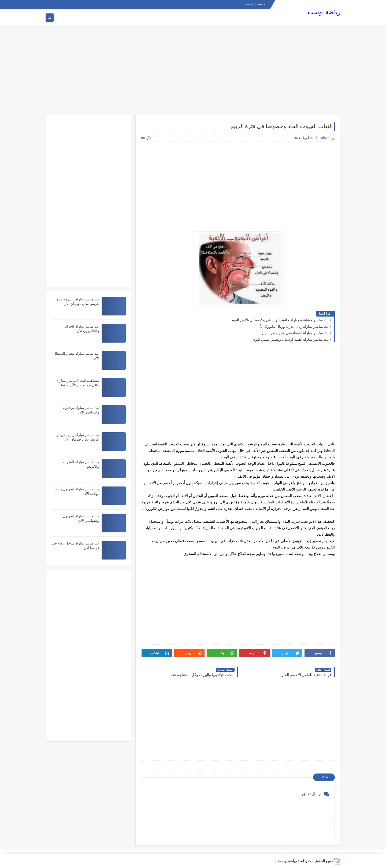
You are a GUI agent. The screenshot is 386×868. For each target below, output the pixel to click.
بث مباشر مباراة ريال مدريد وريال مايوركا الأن (293, 327)
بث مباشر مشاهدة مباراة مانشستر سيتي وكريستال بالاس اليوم (280, 320)
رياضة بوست (324, 12)
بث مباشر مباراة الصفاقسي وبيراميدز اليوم (296, 333)
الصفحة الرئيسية (256, 4)
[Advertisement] (193, 73)
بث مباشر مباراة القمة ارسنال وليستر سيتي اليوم (291, 339)
